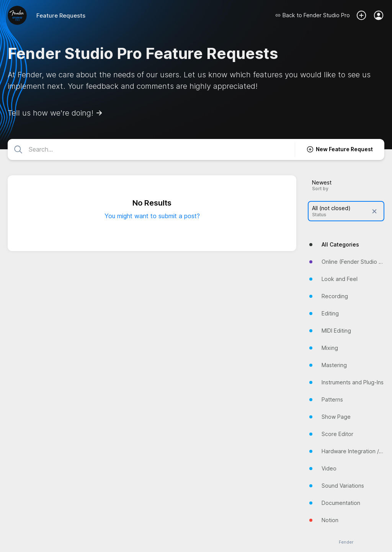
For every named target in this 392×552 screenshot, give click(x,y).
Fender (346, 542)
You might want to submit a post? (152, 216)
